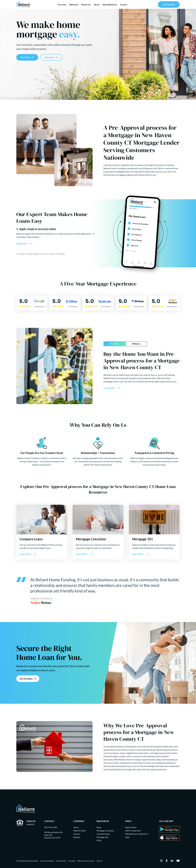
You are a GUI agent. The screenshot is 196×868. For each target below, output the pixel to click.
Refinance (74, 5)
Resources (86, 5)
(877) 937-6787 (51, 827)
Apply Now (22, 243)
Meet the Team (80, 831)
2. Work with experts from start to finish (41, 254)
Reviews (77, 837)
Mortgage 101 (103, 837)
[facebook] (167, 861)
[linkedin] (172, 861)
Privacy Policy (61, 861)
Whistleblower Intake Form (137, 834)
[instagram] (161, 861)
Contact (124, 5)
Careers (77, 834)
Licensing (72, 861)
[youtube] (178, 861)
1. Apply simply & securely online (36, 229)
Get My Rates (26, 679)
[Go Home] (23, 4)
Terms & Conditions (47, 861)
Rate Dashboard (110, 5)
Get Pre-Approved (133, 831)
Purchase (62, 5)
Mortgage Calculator (105, 831)
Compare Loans (103, 834)
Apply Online (131, 827)
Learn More (109, 388)
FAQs (99, 840)
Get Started (169, 4)
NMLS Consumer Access (86, 861)
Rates (99, 827)
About (97, 5)
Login (127, 837)
